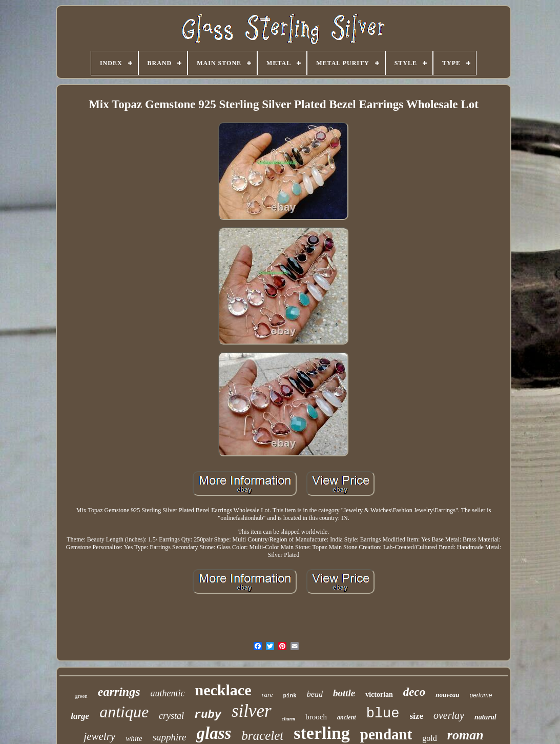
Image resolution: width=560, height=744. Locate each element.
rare (267, 695)
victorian (379, 695)
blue (383, 714)
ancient (347, 717)
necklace (223, 690)
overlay (449, 715)
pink (289, 696)
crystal (171, 716)
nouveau (447, 695)
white (134, 738)
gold (429, 738)
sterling (322, 733)
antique (124, 712)
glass (214, 733)
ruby (208, 715)
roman (465, 735)
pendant (386, 734)
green (81, 696)
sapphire (170, 737)
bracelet (262, 736)
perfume (481, 695)
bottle (344, 693)
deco (414, 692)
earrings (119, 692)
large (80, 716)
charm (289, 719)
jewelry (99, 736)
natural (485, 717)
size (417, 716)
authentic (168, 693)
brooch (316, 717)
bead (315, 694)
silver (252, 711)
